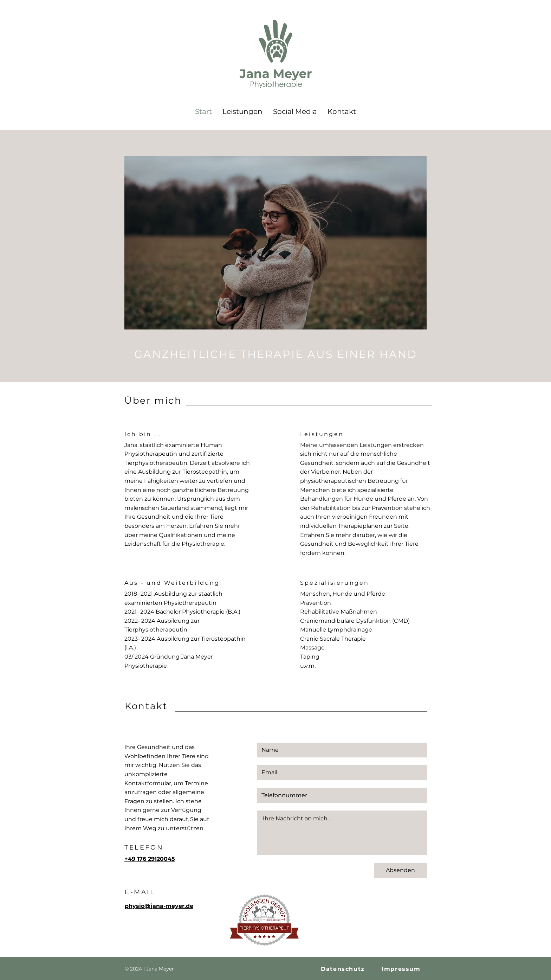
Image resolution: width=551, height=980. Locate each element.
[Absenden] (400, 870)
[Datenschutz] (343, 969)
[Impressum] (402, 969)
